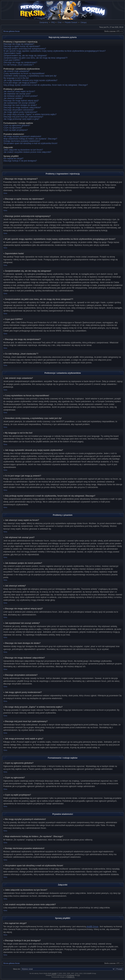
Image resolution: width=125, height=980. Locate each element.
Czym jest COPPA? (12, 60)
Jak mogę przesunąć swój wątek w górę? (21, 119)
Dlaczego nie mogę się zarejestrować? (20, 62)
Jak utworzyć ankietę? (13, 98)
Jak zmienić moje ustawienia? (16, 71)
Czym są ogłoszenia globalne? (17, 125)
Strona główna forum (11, 31)
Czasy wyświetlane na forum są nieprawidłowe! (24, 73)
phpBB (54, 973)
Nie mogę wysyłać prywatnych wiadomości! (22, 136)
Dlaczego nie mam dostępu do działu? (20, 105)
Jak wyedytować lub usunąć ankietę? (20, 103)
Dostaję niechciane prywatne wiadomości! (22, 141)
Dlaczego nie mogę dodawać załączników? (22, 108)
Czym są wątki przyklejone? (16, 130)
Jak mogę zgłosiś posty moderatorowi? (20, 112)
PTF (78, 975)
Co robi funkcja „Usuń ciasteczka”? (19, 65)
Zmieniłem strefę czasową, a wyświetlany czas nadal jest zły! (30, 76)
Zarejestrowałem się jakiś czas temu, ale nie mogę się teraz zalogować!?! (35, 58)
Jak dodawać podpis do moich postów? (21, 96)
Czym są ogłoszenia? (13, 128)
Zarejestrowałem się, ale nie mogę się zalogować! (25, 56)
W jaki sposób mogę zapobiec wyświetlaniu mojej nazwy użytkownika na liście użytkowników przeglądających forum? (55, 51)
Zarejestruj (44, 22)
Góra (5, 193)
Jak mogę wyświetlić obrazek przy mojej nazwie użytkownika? (30, 80)
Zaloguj (83, 22)
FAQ (53, 22)
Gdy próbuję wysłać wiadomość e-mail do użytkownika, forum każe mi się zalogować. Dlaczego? (46, 85)
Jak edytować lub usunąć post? (17, 94)
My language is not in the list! (16, 78)
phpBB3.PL (71, 977)
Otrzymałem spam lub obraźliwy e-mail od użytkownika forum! (30, 143)
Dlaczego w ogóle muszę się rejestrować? (22, 46)
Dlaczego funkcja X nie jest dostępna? (20, 161)
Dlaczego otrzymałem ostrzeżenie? (19, 110)
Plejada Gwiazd (71, 22)
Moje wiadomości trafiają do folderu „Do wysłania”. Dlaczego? (30, 139)
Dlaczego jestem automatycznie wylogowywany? (25, 49)
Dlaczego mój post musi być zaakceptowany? (23, 117)
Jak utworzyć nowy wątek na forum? (19, 91)
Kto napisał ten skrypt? (13, 158)
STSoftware (70, 975)
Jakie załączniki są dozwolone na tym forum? (23, 150)
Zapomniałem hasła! (12, 53)
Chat (59, 22)
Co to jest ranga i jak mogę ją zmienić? (20, 83)
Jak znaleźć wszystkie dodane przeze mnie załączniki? (27, 152)
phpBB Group (92, 927)
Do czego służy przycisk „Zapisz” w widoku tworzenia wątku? (30, 114)
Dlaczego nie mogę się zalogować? (19, 44)
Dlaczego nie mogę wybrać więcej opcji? (21, 101)
